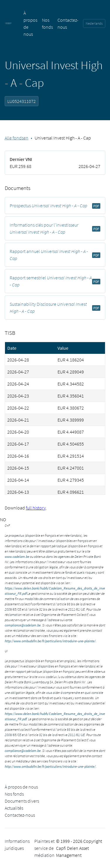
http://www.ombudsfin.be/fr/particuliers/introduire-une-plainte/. (51, 641)
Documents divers (22, 801)
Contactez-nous (20, 815)
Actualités (14, 808)
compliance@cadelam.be (23, 625)
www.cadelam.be (17, 557)
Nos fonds (14, 794)
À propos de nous (21, 787)
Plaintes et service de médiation (44, 848)
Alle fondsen (17, 138)
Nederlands (94, 23)
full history (36, 508)
